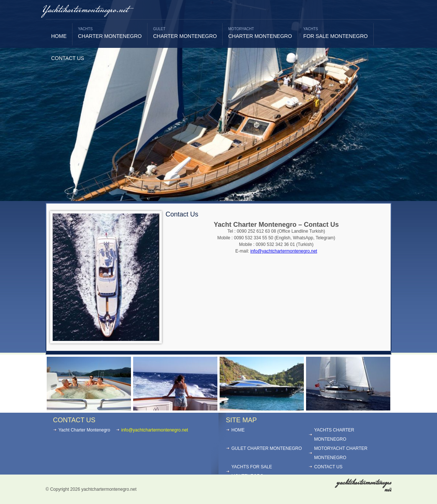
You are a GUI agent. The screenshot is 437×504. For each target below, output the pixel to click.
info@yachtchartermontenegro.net (284, 251)
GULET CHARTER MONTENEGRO (267, 448)
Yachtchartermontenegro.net (85, 10)
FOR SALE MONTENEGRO (336, 33)
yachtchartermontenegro (364, 486)
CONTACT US (68, 58)
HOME (59, 36)
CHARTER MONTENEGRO (110, 33)
